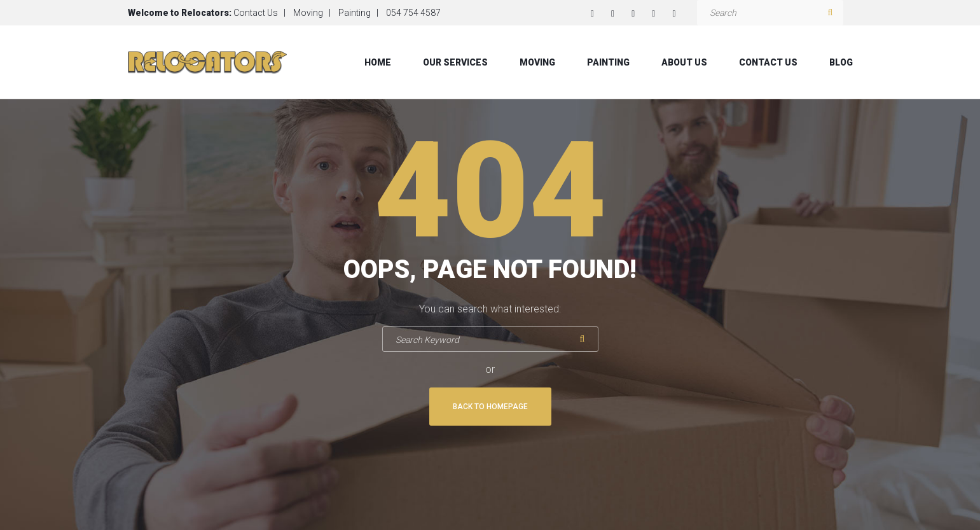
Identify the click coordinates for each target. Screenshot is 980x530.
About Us (684, 62)
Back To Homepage (490, 407)
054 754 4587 (413, 13)
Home (378, 62)
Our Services (455, 62)
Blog (841, 62)
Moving (308, 13)
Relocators (205, 13)
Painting (355, 13)
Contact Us (256, 13)
